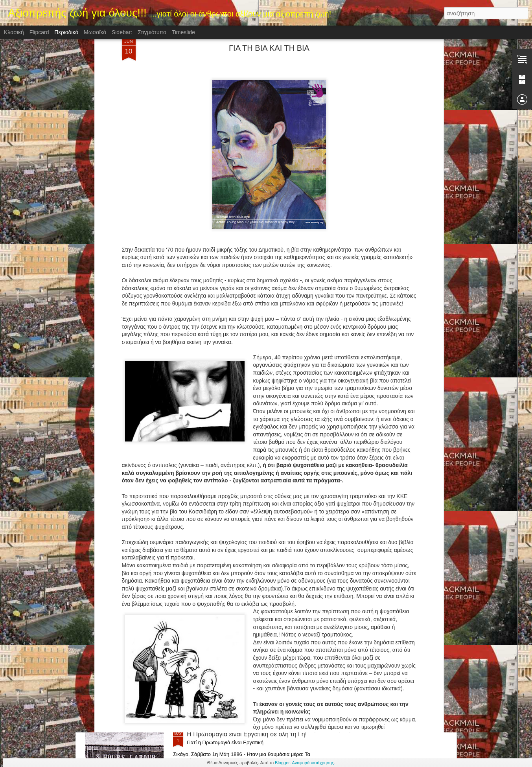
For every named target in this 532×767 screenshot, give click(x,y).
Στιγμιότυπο (152, 32)
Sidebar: (122, 32)
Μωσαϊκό (95, 32)
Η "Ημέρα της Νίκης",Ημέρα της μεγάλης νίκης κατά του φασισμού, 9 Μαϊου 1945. (258, 648)
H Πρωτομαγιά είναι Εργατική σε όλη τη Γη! (247, 734)
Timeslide (183, 32)
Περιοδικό (66, 32)
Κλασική (14, 32)
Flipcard (39, 32)
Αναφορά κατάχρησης (313, 763)
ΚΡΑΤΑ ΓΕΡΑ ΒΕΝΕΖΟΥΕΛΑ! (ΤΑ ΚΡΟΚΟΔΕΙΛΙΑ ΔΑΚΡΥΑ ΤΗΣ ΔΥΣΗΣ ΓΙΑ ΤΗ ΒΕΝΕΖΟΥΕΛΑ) (255, 559)
